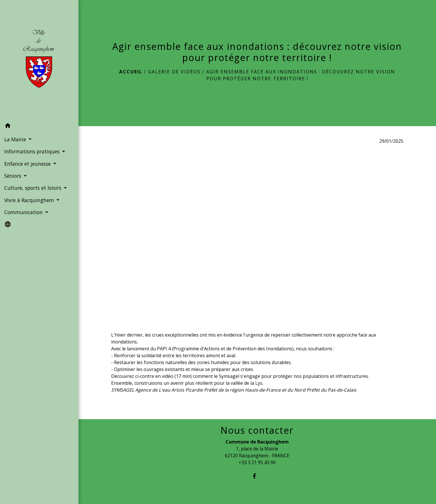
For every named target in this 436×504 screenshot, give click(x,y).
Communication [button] (24, 212)
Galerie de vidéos (174, 72)
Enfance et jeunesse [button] (28, 164)
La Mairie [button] (16, 139)
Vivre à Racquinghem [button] (30, 200)
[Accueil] (39, 60)
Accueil (131, 72)
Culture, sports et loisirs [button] (34, 188)
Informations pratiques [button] (33, 151)
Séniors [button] (13, 176)
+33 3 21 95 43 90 (257, 462)
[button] (39, 126)
